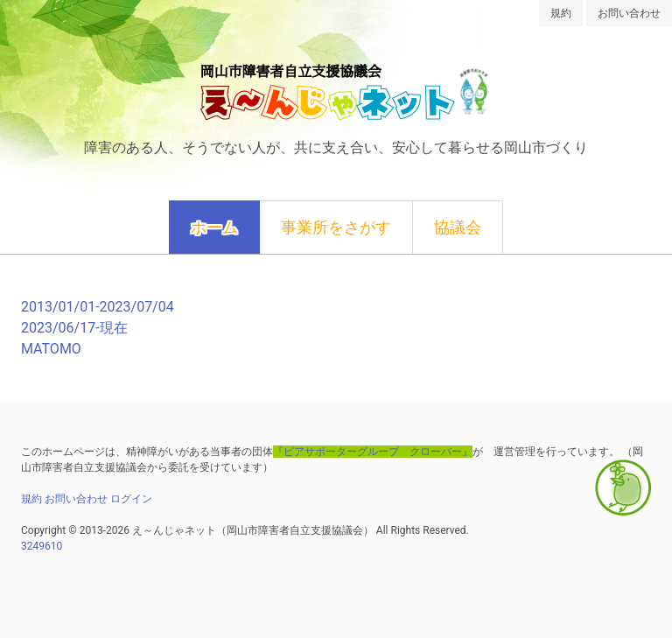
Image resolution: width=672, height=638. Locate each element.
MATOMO (51, 349)
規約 (561, 13)
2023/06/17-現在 (74, 328)
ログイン (131, 499)
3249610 (42, 546)
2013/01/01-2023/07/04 (98, 307)
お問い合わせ (629, 13)
